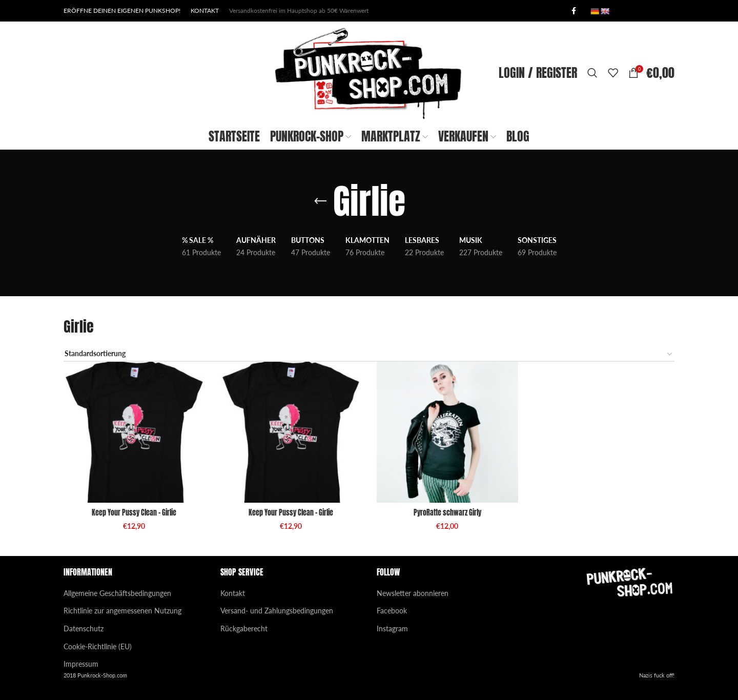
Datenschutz (84, 629)
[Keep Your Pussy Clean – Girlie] (134, 433)
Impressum (81, 664)
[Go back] (320, 201)
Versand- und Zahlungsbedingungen (277, 611)
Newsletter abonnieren (413, 593)
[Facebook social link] (573, 11)
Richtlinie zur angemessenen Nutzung (122, 611)
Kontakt (233, 593)
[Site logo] (369, 72)
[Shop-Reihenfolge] (369, 354)
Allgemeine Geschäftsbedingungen (117, 593)
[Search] (592, 73)
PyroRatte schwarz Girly (447, 513)
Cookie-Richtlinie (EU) (98, 646)
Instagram (392, 629)
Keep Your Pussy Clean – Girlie (134, 513)
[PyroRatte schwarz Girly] (447, 433)
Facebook (392, 611)
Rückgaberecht (244, 629)
